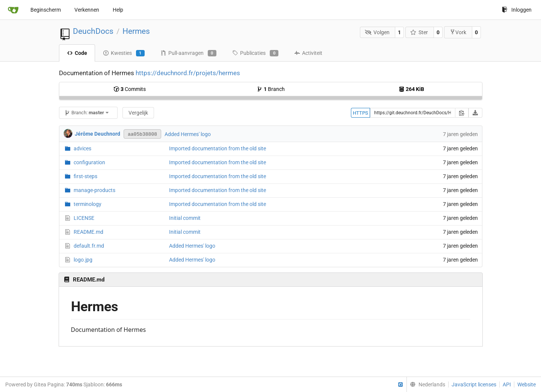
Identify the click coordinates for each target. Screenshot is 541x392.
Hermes (136, 31)
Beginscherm (46, 10)
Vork (458, 32)
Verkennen (87, 10)
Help (118, 10)
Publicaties (255, 53)
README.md (88, 232)
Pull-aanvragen (188, 53)
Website (527, 384)
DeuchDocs (93, 31)
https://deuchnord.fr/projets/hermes (188, 73)
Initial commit (185, 218)
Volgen (377, 32)
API (507, 384)
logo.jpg (83, 260)
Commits (130, 89)
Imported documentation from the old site (218, 148)
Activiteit (308, 53)
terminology (88, 204)
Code (77, 53)
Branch (271, 89)
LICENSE (84, 218)
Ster (419, 32)
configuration (89, 162)
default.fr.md (89, 246)
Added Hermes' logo (188, 134)
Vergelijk (138, 113)
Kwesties (124, 53)
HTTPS (360, 113)
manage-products (94, 190)
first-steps (85, 176)
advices (82, 148)
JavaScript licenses (474, 384)
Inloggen (517, 10)
